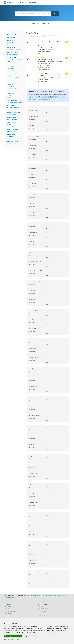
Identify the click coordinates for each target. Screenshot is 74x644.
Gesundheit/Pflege (13, 110)
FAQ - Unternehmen (43, 612)
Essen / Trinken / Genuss (14, 100)
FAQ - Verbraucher (9, 613)
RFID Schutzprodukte (12, 89)
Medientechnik (11, 82)
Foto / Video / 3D (11, 105)
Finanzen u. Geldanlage (14, 103)
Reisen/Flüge (11, 134)
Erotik (9, 98)
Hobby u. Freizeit (12, 122)
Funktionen (23, 2)
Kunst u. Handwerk (13, 129)
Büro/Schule (11, 48)
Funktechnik (10, 80)
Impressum (6, 639)
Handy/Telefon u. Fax (13, 112)
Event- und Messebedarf (13, 78)
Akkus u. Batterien (11, 64)
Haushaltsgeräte (12, 117)
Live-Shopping (11, 132)
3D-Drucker (10, 62)
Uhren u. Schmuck (12, 141)
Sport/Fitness (11, 137)
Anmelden (7, 608)
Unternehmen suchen (34, 2)
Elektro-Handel (11, 69)
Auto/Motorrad (11, 38)
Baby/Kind (10, 43)
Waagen (9, 96)
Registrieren (8, 610)
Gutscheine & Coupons (10, 606)
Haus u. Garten (11, 115)
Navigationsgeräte (11, 87)
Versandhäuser (12, 144)
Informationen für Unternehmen (45, 610)
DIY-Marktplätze (12, 55)
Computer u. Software (14, 50)
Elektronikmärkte (11, 71)
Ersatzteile (10, 75)
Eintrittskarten (12, 57)
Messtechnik (10, 84)
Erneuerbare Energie (12, 73)
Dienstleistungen (12, 52)
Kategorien (32, 23)
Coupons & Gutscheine (43, 23)
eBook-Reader (11, 66)
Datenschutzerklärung (14, 639)
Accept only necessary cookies (13, 636)
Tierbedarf (10, 139)
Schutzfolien (10, 91)
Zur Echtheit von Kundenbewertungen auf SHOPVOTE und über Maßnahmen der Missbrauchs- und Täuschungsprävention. (47, 98)
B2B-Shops (10, 40)
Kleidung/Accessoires (14, 127)
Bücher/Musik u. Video (13, 45)
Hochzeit (9, 125)
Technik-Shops (11, 93)
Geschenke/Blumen (13, 108)
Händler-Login (41, 606)
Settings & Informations (29, 636)
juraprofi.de (48, 42)
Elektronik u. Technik (13, 60)
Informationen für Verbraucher (12, 612)
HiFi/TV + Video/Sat (12, 120)
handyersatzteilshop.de (45, 60)
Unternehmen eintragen (43, 608)
